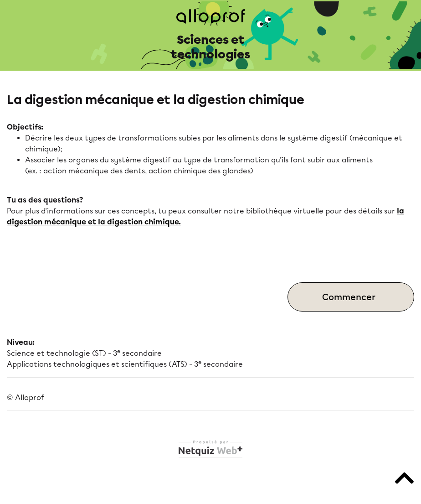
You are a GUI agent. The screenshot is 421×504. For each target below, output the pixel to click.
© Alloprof (26, 397)
